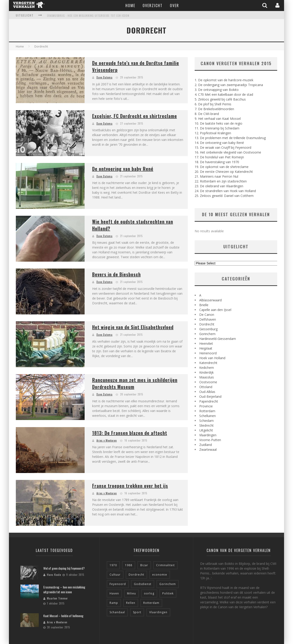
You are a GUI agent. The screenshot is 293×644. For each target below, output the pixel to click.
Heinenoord (208, 353)
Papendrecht (209, 401)
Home (130, 6)
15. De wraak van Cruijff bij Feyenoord (223, 147)
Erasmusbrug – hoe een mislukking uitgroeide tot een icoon (64, 589)
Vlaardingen (208, 435)
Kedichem (207, 368)
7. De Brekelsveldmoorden (214, 109)
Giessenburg (208, 329)
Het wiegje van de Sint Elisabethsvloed (133, 327)
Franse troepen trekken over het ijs (130, 486)
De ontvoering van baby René (123, 169)
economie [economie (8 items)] (160, 575)
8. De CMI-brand (207, 114)
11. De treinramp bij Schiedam (217, 128)
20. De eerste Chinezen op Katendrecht (224, 172)
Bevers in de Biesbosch (116, 274)
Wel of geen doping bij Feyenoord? (64, 568)
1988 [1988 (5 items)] (129, 565)
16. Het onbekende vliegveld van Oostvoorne (228, 152)
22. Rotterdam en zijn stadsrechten (221, 181)
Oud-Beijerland (210, 396)
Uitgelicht (206, 430)
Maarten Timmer (57, 598)
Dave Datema (105, 77)
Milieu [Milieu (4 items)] (131, 593)
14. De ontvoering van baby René (219, 143)
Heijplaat (206, 348)
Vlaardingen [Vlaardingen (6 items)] (158, 612)
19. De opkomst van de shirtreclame (222, 167)
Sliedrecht (206, 425)
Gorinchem (207, 334)
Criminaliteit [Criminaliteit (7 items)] (165, 565)
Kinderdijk (206, 372)
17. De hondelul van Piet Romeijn (219, 157)
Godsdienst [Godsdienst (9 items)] (143, 584)
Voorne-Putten (210, 440)
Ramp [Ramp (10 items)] (114, 603)
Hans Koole (54, 575)
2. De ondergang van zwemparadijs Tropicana (229, 85)
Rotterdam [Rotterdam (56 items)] (151, 603)
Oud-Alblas (207, 392)
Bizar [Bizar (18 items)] (144, 565)
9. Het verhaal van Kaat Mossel (218, 119)
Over (174, 6)
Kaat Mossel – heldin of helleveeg (63, 616)
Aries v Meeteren (107, 440)
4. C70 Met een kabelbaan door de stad (224, 94)
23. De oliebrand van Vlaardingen (219, 186)
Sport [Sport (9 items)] (137, 612)
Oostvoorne (208, 382)
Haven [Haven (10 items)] (114, 593)
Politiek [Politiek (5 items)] (168, 593)
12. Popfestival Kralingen (213, 133)
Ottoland (206, 387)
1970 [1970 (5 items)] (113, 565)
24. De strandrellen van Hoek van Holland (225, 191)
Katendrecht (208, 363)
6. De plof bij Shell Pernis (213, 104)
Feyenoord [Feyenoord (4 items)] (118, 584)
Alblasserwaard (210, 300)
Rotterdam (207, 411)
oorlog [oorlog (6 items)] (149, 593)
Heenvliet (206, 343)
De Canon (207, 315)
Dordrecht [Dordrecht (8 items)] (136, 575)
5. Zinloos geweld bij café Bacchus (220, 99)
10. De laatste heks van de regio (218, 123)
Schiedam (206, 421)
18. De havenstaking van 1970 (217, 162)
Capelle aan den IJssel (215, 310)
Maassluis (207, 377)
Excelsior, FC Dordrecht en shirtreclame (135, 116)
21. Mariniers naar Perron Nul (216, 176)
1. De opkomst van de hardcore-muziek (224, 80)
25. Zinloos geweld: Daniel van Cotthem (224, 196)
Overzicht (153, 6)
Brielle (204, 305)
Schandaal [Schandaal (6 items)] (117, 612)
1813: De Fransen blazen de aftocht (130, 433)
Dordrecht (207, 324)
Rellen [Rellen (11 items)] (131, 603)
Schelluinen (207, 416)
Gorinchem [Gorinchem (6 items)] (168, 584)
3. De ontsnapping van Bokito (217, 90)
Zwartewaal (208, 449)
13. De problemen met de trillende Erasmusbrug (230, 138)
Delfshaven (208, 319)
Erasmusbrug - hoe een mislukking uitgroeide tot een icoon (88, 16)
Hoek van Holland (212, 358)
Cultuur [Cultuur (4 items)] (115, 575)
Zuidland (206, 445)
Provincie (206, 406)
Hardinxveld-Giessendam (218, 339)
